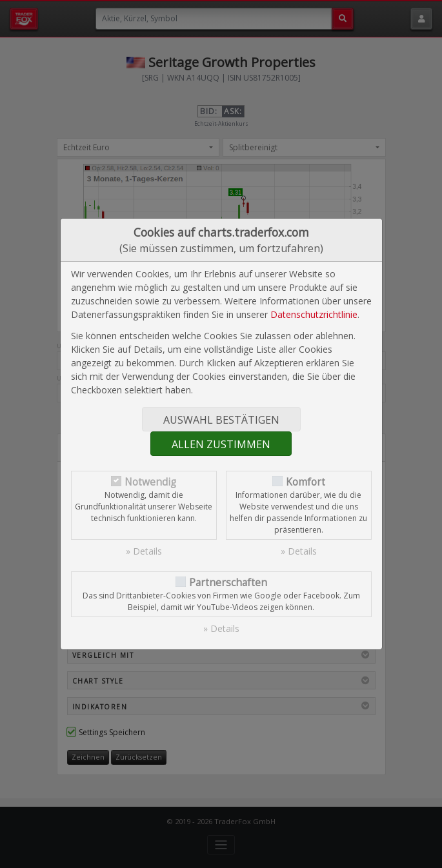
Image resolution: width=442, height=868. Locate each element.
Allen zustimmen (221, 444)
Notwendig (150, 482)
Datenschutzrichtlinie (314, 314)
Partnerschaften (228, 583)
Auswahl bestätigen (221, 420)
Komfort (306, 482)
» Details (144, 551)
